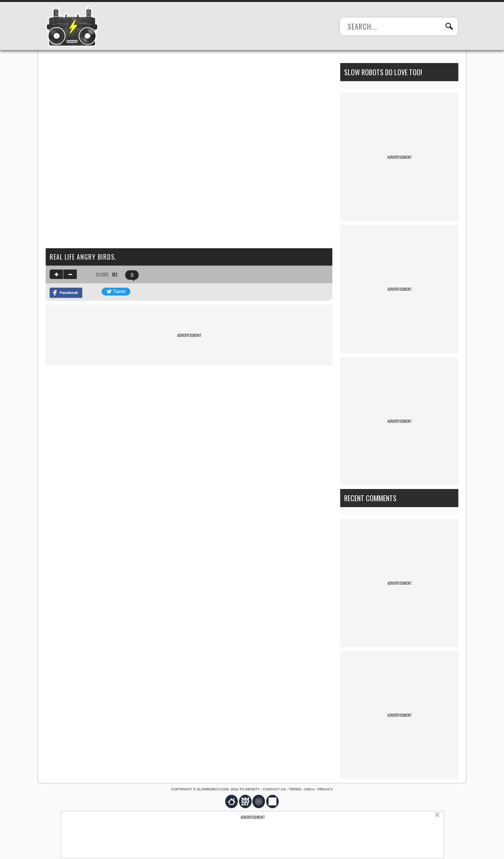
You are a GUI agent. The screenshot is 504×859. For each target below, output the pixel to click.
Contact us (274, 789)
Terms (295, 789)
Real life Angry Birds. (83, 257)
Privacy (325, 789)
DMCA (309, 789)
